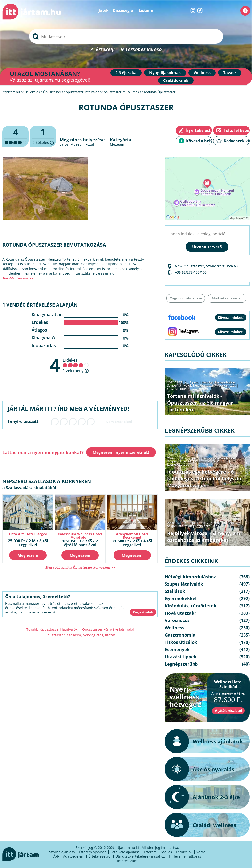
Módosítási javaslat (227, 298)
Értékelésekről (100, 856)
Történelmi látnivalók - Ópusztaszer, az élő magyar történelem (200, 403)
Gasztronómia (180, 635)
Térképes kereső (143, 50)
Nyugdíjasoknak (165, 73)
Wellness (202, 73)
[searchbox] (126, 36)
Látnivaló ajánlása (125, 852)
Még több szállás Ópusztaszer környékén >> (80, 567)
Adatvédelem (74, 856)
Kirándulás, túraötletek (211, 461)
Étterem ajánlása (93, 852)
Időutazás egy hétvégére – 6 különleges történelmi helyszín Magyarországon (204, 479)
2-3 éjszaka (126, 73)
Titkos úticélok (181, 642)
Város (201, 852)
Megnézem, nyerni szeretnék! (121, 452)
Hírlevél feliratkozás (185, 856)
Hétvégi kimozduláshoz (218, 382)
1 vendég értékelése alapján (40, 305)
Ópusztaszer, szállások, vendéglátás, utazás (80, 635)
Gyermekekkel (181, 598)
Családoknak (176, 80)
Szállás (166, 852)
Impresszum (127, 861)
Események (177, 649)
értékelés (43, 136)
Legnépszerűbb (178, 464)
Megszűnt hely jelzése (186, 298)
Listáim (146, 10)
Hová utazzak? (206, 385)
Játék (104, 10)
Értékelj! (105, 50)
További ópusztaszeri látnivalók (52, 629)
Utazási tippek (177, 389)
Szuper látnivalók (179, 385)
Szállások (175, 591)
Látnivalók (184, 852)
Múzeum (117, 144)
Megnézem (28, 555)
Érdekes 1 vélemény (76, 365)
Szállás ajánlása (62, 852)
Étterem (150, 852)
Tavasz (230, 73)
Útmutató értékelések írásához (140, 856)
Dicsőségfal (124, 10)
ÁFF (56, 856)
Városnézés (228, 385)
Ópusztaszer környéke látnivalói (108, 629)
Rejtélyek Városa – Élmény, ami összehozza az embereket (204, 537)
